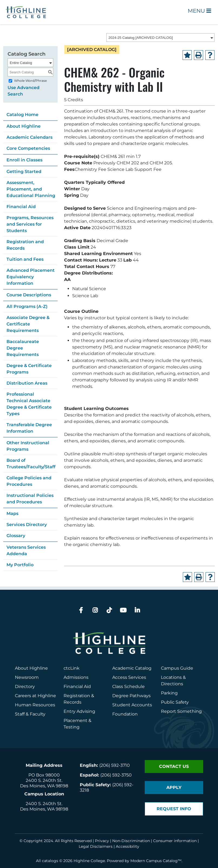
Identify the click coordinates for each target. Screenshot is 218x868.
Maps (12, 513)
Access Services (129, 677)
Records (72, 702)
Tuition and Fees (25, 259)
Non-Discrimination (131, 841)
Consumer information (175, 841)
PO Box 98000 (44, 775)
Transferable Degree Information (29, 428)
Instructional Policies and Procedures (30, 499)
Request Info (174, 809)
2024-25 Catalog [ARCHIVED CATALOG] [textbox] (141, 38)
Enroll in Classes (24, 160)
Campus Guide (177, 668)
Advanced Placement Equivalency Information (31, 277)
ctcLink (72, 668)
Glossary (16, 536)
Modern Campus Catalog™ (156, 861)
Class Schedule (128, 686)
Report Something (181, 711)
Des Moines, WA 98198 (44, 786)
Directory (25, 686)
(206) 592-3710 (115, 765)
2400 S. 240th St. (44, 780)
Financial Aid (21, 207)
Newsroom (27, 677)
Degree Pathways (131, 696)
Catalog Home (22, 115)
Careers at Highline (35, 696)
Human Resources (35, 705)
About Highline (24, 126)
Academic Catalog (132, 668)
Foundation (125, 714)
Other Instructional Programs (28, 446)
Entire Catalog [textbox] (21, 63)
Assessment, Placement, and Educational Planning (31, 189)
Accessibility (128, 846)
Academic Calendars (29, 137)
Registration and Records (25, 245)
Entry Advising (79, 711)
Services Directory (27, 525)
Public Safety (175, 702)
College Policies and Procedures (29, 481)
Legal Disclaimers (96, 846)
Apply (174, 787)
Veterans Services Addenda (26, 550)
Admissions (77, 677)
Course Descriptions (29, 295)
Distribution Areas (27, 383)
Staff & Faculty (30, 714)
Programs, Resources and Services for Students (30, 224)
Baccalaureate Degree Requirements (23, 348)
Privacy (102, 841)
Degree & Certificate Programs (29, 369)
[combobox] (160, 38)
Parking (169, 693)
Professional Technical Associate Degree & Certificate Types (29, 404)
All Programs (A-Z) (27, 306)
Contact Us (174, 766)
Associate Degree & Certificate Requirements (28, 324)
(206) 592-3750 (116, 775)
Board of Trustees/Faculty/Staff (31, 464)
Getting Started (24, 172)
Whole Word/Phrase (30, 81)
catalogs (50, 861)
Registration (77, 696)
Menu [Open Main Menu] (199, 11)
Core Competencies (28, 148)
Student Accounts (132, 705)
